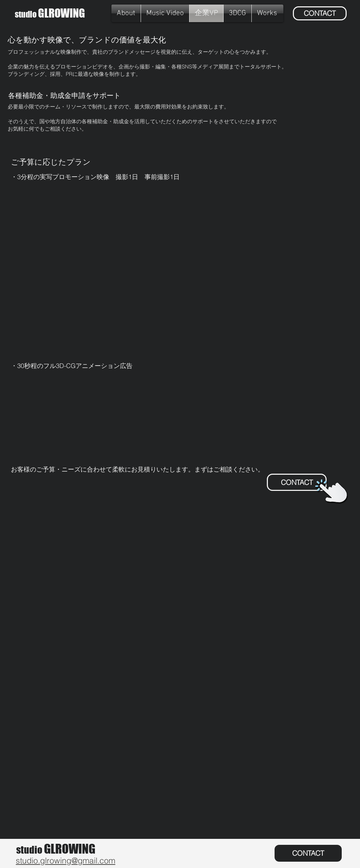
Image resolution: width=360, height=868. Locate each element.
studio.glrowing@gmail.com (66, 860)
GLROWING (50, 13)
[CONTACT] (320, 13)
